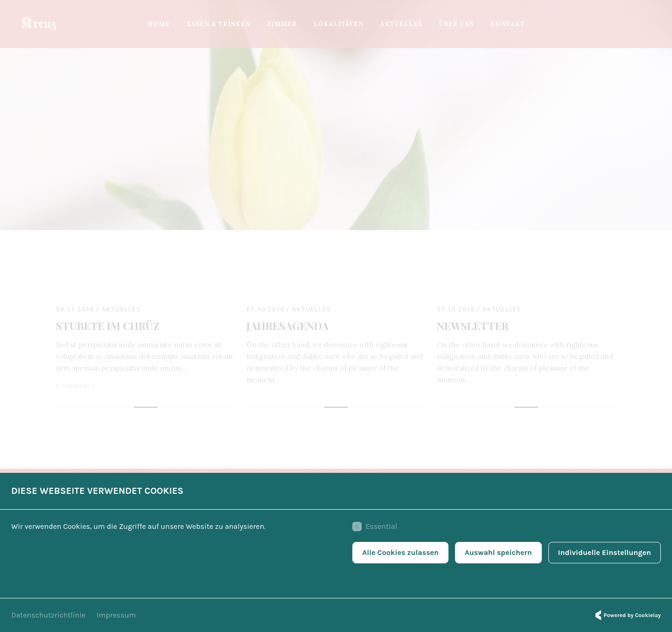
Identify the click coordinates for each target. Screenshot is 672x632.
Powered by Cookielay (627, 615)
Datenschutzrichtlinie (48, 615)
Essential (375, 527)
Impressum (116, 615)
